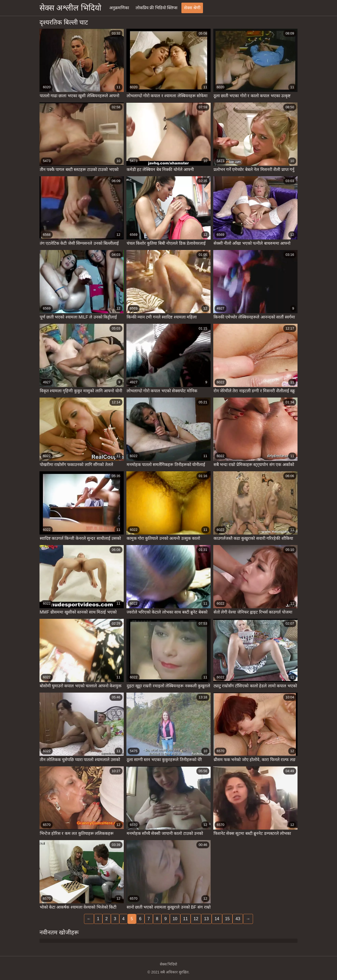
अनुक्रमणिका (119, 8)
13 (206, 919)
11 (186, 919)
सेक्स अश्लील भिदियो (70, 8)
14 (217, 919)
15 (227, 919)
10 (175, 919)
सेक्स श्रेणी (192, 8)
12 (196, 919)
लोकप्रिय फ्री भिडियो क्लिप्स (157, 8)
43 (238, 919)
